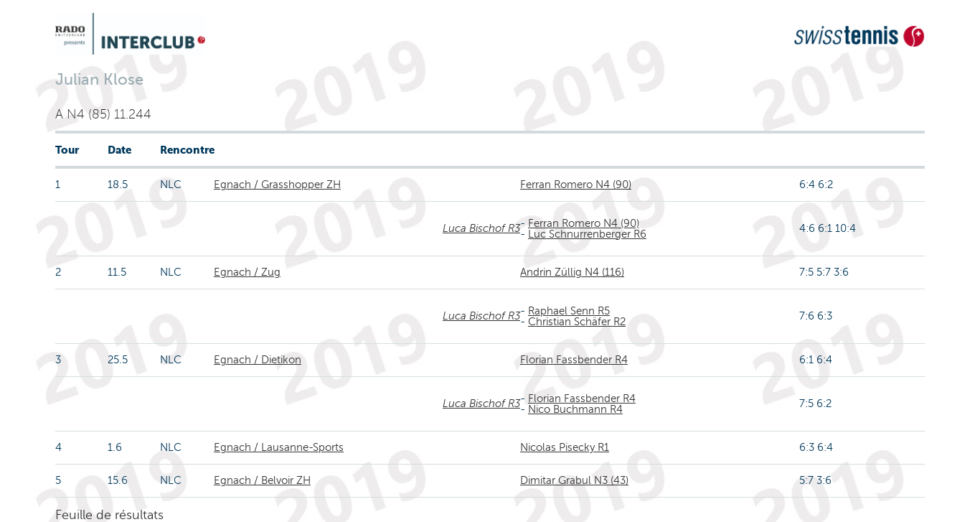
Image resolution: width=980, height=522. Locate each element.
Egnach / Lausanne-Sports (279, 447)
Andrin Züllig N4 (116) (572, 272)
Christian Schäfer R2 (577, 322)
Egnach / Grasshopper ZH (277, 185)
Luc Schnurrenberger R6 (587, 234)
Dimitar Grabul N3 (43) (574, 480)
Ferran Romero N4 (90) (576, 185)
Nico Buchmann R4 (575, 409)
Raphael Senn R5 (569, 311)
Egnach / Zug (247, 272)
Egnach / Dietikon (258, 360)
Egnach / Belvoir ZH (262, 480)
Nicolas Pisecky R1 (565, 447)
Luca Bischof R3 (481, 228)
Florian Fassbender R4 (574, 360)
